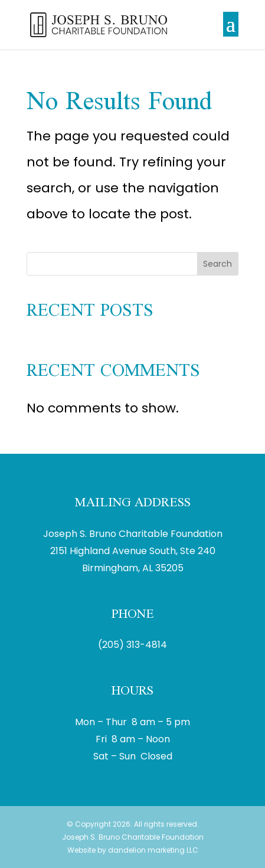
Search (217, 264)
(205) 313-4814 (132, 645)
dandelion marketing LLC (153, 850)
